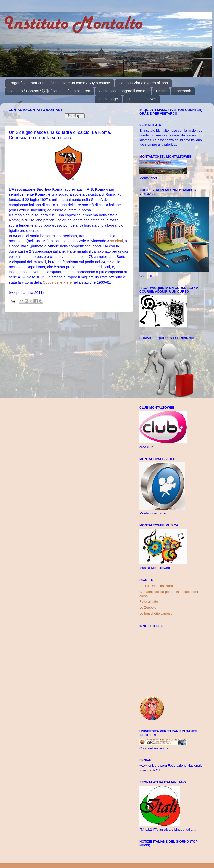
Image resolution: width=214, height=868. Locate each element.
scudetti (117, 241)
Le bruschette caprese (156, 614)
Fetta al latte (149, 602)
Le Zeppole (148, 608)
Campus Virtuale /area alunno (143, 83)
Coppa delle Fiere (57, 282)
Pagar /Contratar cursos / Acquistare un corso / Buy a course (60, 83)
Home (161, 91)
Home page (108, 99)
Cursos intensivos (141, 99)
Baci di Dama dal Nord (156, 586)
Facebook (183, 91)
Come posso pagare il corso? (123, 91)
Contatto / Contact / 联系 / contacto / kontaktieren (49, 91)
